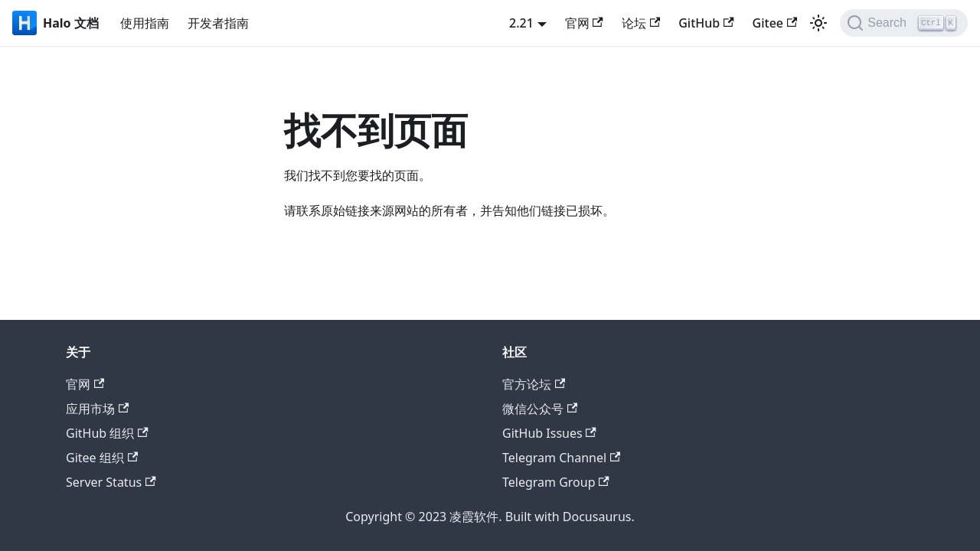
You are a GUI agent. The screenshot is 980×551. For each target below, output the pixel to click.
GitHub (706, 23)
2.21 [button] (521, 23)
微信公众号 (540, 409)
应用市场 (97, 409)
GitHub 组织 (107, 433)
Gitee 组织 (102, 458)
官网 (584, 23)
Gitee (775, 23)
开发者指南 (218, 23)
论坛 (641, 23)
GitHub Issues (549, 433)
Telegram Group (556, 482)
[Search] (904, 23)
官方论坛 (534, 384)
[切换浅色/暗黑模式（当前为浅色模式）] (818, 23)
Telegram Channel (561, 458)
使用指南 (145, 23)
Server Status (111, 482)
